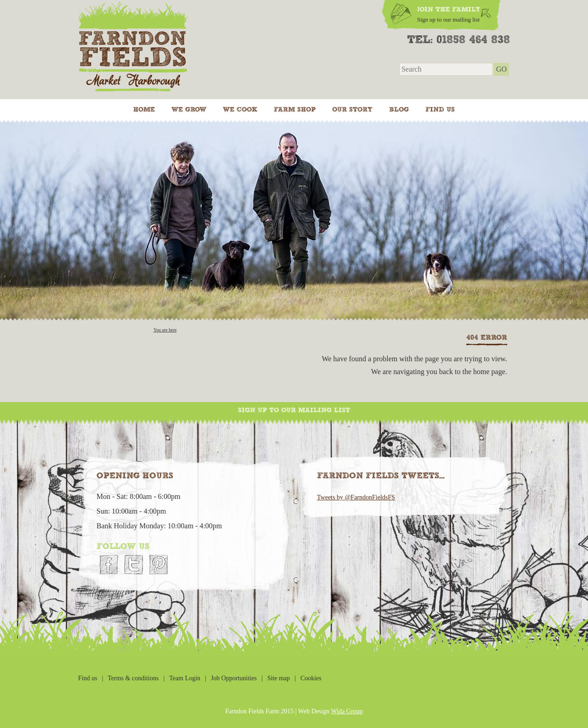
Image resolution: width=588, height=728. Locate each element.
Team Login (185, 678)
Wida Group (347, 711)
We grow (189, 110)
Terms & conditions (133, 678)
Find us (440, 110)
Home (144, 110)
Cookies (311, 678)
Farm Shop (295, 110)
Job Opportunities (234, 678)
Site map (279, 678)
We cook (240, 110)
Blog (399, 110)
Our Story (352, 110)
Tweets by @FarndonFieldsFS (356, 497)
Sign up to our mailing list (294, 410)
